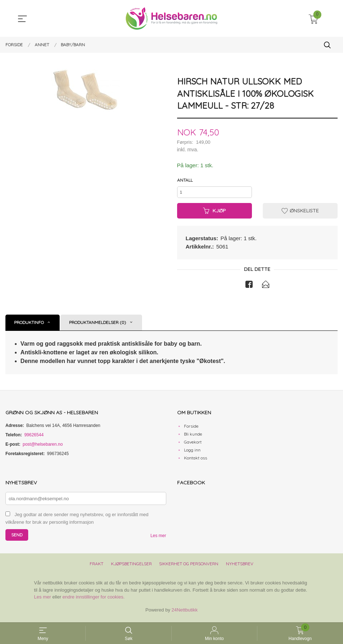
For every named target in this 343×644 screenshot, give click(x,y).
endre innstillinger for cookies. (94, 600)
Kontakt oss (196, 461)
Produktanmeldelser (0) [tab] (98, 325)
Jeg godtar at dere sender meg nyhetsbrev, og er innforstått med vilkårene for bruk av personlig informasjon (77, 522)
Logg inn (192, 453)
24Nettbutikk (185, 613)
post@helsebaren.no (43, 447)
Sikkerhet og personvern (189, 567)
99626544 (34, 438)
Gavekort (193, 445)
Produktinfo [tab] (29, 325)
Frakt (97, 567)
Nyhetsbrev (240, 567)
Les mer (158, 539)
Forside (191, 429)
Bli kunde (193, 437)
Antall (185, 180)
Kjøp (215, 213)
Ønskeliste (300, 213)
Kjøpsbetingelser (131, 567)
